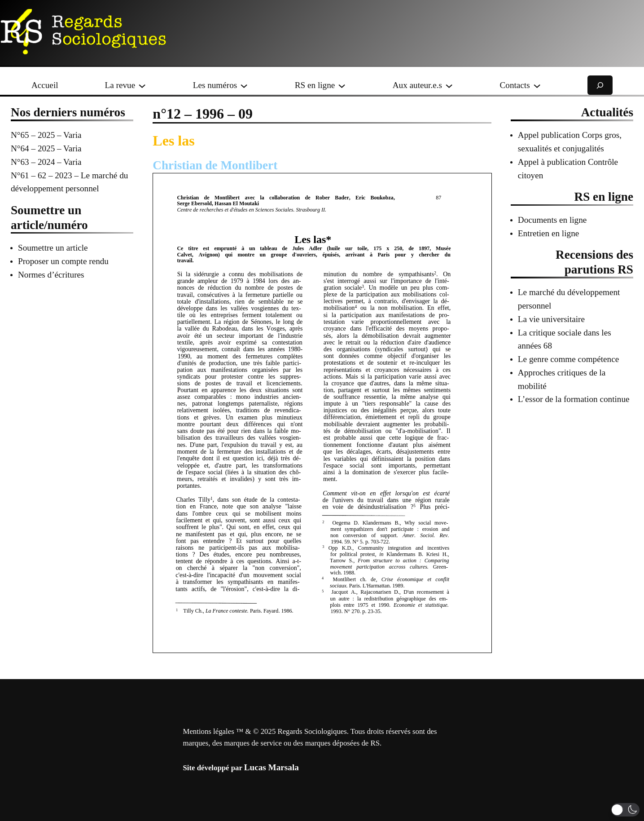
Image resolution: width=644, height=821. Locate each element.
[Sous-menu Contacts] (537, 85)
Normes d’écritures (51, 275)
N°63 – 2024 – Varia (46, 162)
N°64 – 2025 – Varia (46, 148)
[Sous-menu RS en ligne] (342, 85)
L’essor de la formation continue (574, 399)
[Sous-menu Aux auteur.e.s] (449, 85)
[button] (625, 810)
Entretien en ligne (548, 233)
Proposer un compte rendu (63, 261)
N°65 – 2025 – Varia (46, 135)
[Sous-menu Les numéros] (244, 85)
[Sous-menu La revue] (142, 85)
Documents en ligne (552, 220)
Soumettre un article (53, 248)
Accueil (45, 85)
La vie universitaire (551, 319)
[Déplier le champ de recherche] (600, 85)
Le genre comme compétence (568, 359)
